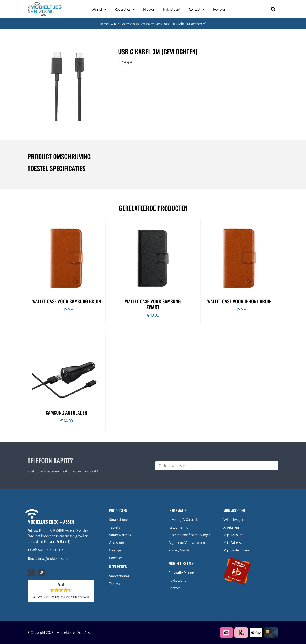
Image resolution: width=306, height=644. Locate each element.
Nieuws (149, 9)
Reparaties (125, 9)
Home (104, 24)
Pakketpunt (172, 9)
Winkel (99, 9)
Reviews (219, 9)
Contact (197, 9)
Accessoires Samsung (153, 24)
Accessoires (130, 24)
